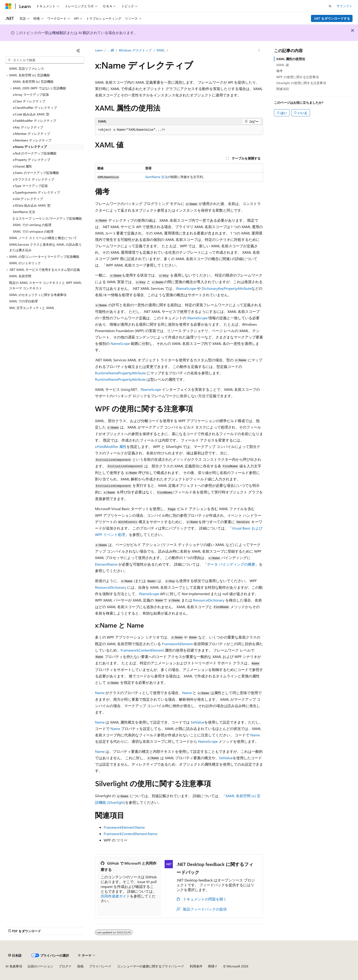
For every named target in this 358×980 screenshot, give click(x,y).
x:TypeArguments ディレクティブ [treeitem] (36, 192)
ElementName (106, 564)
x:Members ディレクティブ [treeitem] (32, 140)
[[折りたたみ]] (78, 51)
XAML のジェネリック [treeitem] (25, 263)
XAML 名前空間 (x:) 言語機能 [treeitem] (33, 81)
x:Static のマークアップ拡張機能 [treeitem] (36, 173)
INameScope (186, 288)
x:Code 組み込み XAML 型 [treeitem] (31, 114)
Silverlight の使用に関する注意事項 (301, 83)
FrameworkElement (177, 644)
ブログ (63, 966)
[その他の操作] (259, 51)
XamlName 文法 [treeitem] (24, 212)
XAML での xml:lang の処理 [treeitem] (32, 225)
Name (100, 693)
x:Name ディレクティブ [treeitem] (30, 147)
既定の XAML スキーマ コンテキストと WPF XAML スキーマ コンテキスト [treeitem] (45, 285)
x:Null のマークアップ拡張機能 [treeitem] (35, 153)
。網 (111, 50)
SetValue (197, 722)
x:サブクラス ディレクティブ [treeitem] (33, 179)
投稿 (80, 966)
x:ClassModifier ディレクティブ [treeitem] (35, 108)
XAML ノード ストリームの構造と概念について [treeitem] (43, 238)
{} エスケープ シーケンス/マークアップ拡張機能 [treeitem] (47, 218)
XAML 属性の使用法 (291, 59)
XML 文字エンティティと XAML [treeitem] (32, 308)
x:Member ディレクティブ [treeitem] (31, 134)
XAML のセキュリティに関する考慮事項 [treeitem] (38, 295)
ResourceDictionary (111, 587)
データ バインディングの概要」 (233, 564)
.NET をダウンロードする (332, 18)
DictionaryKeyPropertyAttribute (226, 288)
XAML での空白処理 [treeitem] (23, 301)
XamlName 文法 (156, 177)
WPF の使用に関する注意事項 (297, 77)
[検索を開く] (330, 6)
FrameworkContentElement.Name (130, 834)
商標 (211, 966)
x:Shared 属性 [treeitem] (22, 166)
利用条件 (196, 966)
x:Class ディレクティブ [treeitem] (29, 101)
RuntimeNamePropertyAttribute (120, 373)
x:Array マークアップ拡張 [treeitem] (31, 95)
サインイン (345, 6)
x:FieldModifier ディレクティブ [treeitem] (34, 121)
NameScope (120, 343)
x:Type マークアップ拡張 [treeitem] (30, 186)
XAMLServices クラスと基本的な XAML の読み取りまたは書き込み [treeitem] (45, 247)
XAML (161, 50)
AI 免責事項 (14, 966)
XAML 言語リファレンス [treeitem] (27, 68)
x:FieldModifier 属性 (111, 446)
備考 (279, 71)
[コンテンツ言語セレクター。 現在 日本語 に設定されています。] (15, 955)
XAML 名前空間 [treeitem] (20, 276)
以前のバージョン (40, 966)
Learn (99, 50)
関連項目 (283, 89)
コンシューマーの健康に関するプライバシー (149, 966)
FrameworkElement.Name (124, 827)
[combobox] (45, 60)
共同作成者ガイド (115, 896)
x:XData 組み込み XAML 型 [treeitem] (32, 205)
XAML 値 (283, 65)
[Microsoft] (8, 6)
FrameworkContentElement (142, 650)
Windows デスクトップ (135, 50)
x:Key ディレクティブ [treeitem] (28, 127)
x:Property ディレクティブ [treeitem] (32, 160)
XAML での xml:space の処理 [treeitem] (33, 231)
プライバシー (99, 966)
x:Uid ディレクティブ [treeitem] (28, 199)
